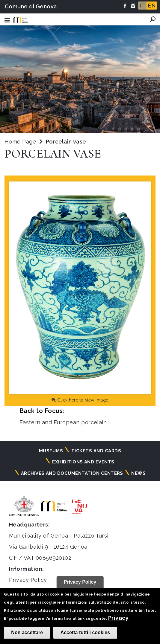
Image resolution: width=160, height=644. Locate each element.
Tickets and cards (96, 451)
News (138, 473)
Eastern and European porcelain (63, 422)
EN (152, 6)
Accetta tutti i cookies (85, 632)
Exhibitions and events (83, 462)
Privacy (118, 618)
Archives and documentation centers (72, 473)
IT (142, 6)
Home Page (20, 142)
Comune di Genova (31, 6)
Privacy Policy (28, 580)
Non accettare (27, 632)
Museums (51, 451)
